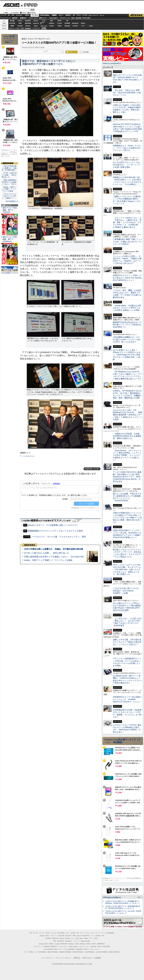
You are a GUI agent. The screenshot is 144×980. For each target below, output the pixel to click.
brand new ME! (85, 941)
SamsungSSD (42, 23)
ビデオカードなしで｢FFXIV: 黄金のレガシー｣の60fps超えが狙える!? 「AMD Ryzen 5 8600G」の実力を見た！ (127, 729)
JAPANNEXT (28, 28)
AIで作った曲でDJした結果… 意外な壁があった (47, 553)
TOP (31, 933)
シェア (45, 51)
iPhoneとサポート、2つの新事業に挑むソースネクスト (53, 525)
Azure (36, 26)
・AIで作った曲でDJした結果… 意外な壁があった (9, 175)
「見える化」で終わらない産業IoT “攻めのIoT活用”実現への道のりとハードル (127, 93)
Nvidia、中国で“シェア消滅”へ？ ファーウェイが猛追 (48, 560)
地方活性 (79, 18)
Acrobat (20, 26)
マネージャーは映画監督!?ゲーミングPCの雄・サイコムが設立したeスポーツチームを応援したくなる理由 (127, 662)
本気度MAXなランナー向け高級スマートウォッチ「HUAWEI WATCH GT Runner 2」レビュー (127, 699)
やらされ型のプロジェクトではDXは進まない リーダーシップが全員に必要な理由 (127, 165)
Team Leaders (73, 947)
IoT (13, 15)
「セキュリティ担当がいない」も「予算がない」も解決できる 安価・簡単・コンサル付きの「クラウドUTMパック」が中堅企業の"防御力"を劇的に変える (127, 222)
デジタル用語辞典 (69, 949)
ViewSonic (75, 23)
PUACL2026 (86, 18)
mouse (20, 21)
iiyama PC (68, 936)
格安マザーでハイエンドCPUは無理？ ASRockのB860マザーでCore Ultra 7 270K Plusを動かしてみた (127, 79)
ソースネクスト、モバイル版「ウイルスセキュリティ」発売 (58, 537)
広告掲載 (97, 958)
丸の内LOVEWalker (102, 952)
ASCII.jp (11, 5)
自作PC (68, 15)
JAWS (12, 26)
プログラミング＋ (84, 947)
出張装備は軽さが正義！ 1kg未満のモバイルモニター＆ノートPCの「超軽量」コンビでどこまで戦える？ (127, 713)
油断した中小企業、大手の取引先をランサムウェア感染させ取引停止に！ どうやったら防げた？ (127, 642)
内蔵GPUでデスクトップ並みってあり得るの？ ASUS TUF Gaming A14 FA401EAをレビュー (127, 278)
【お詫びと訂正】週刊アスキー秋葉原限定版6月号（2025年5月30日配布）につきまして (123, 907)
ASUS (60, 21)
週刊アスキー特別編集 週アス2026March (10, 239)
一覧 (62, 52)
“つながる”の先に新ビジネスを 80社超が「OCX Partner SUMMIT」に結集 (127, 591)
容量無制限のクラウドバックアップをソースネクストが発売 (55, 531)
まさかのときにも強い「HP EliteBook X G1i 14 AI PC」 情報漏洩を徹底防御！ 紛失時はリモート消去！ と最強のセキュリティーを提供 (127, 415)
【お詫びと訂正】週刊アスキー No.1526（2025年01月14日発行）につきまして (123, 912)
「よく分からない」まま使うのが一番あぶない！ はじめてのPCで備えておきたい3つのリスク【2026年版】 (127, 622)
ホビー (61, 15)
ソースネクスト (28, 456)
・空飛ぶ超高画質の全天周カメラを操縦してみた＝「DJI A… (9, 182)
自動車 (54, 15)
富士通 (12, 21)
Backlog (67, 26)
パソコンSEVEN (44, 21)
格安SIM (15, 18)
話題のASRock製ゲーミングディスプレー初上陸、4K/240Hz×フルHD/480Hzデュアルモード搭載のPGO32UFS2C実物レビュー (127, 534)
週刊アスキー (43, 18)
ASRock (51, 23)
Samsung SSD (43, 944)
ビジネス (19, 15)
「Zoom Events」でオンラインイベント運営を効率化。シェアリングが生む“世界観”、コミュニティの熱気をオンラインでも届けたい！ (127, 455)
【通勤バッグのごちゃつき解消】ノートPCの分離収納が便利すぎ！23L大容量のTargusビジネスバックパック (127, 200)
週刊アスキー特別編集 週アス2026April (10, 210)
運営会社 (77, 958)
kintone (28, 26)
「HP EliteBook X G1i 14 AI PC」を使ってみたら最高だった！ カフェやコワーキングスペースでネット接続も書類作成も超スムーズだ (127, 375)
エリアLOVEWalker (41, 952)
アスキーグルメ (33, 18)
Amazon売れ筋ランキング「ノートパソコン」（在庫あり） (9, 39)
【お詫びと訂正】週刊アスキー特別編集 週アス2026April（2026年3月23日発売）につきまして (122, 902)
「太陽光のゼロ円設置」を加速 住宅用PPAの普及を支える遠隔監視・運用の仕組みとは (127, 436)
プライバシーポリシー (64, 958)
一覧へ (139, 897)
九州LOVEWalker (90, 952)
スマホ (85, 15)
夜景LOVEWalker (78, 952)
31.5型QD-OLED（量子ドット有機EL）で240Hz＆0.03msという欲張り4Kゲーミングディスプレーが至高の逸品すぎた (127, 679)
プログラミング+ (65, 18)
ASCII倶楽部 (136, 15)
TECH (27, 15)
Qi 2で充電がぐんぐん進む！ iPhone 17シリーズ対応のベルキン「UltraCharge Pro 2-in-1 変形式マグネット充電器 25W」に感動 (127, 355)
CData (59, 26)
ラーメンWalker (29, 952)
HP (67, 21)
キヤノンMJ (20, 28)
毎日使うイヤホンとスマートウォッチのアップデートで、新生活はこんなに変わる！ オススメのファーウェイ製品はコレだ (127, 553)
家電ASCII (23, 18)
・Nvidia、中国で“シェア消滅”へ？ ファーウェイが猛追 (9, 189)
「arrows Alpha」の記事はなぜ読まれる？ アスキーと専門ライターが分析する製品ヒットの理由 (127, 308)
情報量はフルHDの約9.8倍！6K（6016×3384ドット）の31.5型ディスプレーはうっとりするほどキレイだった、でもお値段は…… (127, 181)
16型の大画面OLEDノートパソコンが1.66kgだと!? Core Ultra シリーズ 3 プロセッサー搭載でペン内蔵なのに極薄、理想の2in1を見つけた (127, 517)
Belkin (83, 23)
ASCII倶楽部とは (12, 201)
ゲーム (102, 15)
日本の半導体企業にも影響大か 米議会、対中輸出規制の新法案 (54, 549)
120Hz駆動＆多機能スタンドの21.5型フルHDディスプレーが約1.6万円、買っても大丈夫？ (127, 339)
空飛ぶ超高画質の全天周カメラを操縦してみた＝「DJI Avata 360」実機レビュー (61, 557)
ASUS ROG (28, 23)
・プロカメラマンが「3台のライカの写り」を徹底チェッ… (9, 196)
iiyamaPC (28, 21)
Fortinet (75, 26)
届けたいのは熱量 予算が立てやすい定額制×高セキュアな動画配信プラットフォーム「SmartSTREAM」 (127, 497)
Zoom (91, 26)
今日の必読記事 (48, 949)
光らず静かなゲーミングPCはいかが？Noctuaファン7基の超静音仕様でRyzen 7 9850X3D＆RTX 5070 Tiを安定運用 (127, 607)
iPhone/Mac (45, 15)
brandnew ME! (44, 28)
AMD (20, 23)
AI (9, 15)
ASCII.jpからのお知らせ (112, 897)
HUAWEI (67, 23)
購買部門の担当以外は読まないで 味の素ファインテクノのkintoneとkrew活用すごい (128, 325)
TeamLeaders (54, 18)
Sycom (36, 21)
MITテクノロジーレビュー (92, 949)
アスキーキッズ (6, 18)
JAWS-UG (55, 938)
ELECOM (12, 23)
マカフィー (12, 28)
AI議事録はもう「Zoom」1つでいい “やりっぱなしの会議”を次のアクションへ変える (127, 148)
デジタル (29, 5)
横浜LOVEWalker (53, 952)
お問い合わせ (87, 958)
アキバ (79, 15)
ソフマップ (36, 28)
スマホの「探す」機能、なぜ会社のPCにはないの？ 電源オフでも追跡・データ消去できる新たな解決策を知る (127, 294)
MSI (52, 21)
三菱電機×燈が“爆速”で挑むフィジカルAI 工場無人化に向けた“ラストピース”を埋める (127, 242)
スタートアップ (93, 15)
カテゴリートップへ (92, 469)
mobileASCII (79, 949)
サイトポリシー (48, 958)
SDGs (73, 18)
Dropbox (52, 26)
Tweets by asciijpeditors (112, 63)
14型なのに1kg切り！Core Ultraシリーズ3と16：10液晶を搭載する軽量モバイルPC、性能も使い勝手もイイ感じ (127, 109)
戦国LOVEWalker (114, 952)
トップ (4, 15)
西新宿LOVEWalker (65, 952)
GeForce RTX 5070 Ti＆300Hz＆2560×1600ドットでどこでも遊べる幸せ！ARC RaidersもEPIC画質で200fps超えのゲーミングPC (127, 128)
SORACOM (64, 944)
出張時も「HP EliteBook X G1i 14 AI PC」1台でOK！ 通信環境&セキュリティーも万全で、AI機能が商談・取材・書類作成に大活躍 (127, 394)
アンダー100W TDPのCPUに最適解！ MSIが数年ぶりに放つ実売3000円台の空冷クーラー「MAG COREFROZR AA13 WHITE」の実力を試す (127, 477)
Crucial (60, 23)
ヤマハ (83, 26)
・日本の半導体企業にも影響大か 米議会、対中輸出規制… (9, 168)
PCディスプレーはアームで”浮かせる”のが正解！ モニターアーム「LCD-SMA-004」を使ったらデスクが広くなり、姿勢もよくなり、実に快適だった (127, 569)
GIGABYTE (36, 23)
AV (74, 15)
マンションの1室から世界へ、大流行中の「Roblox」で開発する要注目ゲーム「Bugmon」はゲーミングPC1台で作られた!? (127, 260)
